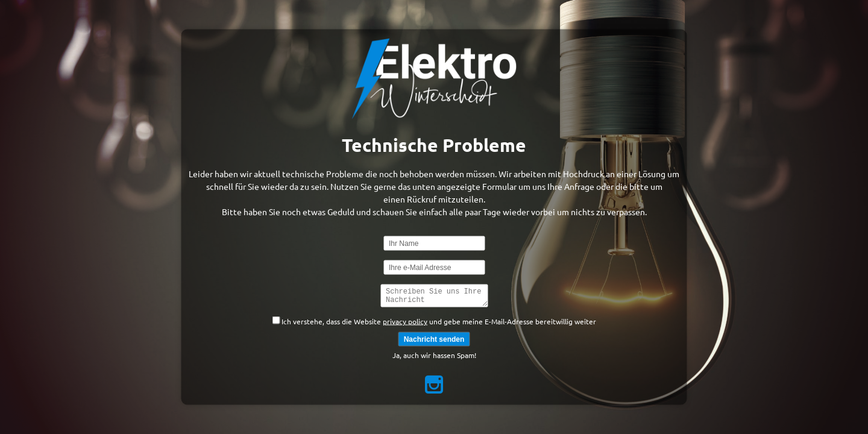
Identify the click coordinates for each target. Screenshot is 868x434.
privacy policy (405, 323)
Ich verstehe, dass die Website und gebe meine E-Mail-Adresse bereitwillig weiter (434, 322)
